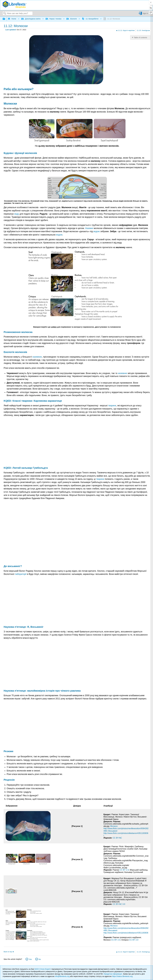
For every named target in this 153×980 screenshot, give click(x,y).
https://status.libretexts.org (122, 976)
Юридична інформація (113, 974)
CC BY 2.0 (124, 870)
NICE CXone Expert (43, 969)
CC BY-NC (117, 838)
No (40, 959)
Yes (30, 959)
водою (97, 231)
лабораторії (21, 574)
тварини (112, 406)
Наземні (89, 228)
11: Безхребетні (90, 19)
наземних (37, 357)
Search (5, 13)
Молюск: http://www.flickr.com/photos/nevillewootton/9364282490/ (126, 828)
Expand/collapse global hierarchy (5, 19)
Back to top (8, 952)
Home (12, 19)
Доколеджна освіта (31, 19)
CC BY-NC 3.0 (119, 904)
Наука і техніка (54, 19)
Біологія (72, 19)
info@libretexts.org (62, 976)
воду (17, 214)
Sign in (145, 13)
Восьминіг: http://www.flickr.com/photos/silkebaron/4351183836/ (126, 833)
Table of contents (140, 38)
